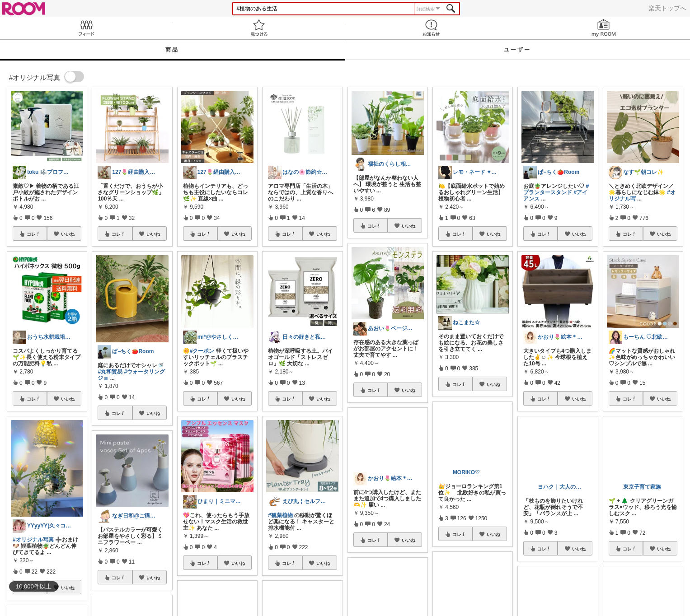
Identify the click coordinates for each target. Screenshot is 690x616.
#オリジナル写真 (33, 540)
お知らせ (432, 28)
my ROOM (604, 28)
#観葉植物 (280, 515)
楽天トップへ (667, 8)
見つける (259, 28)
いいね (68, 234)
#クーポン (202, 351)
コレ (33, 234)
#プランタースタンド (556, 189)
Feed (86, 28)
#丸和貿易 (110, 372)
